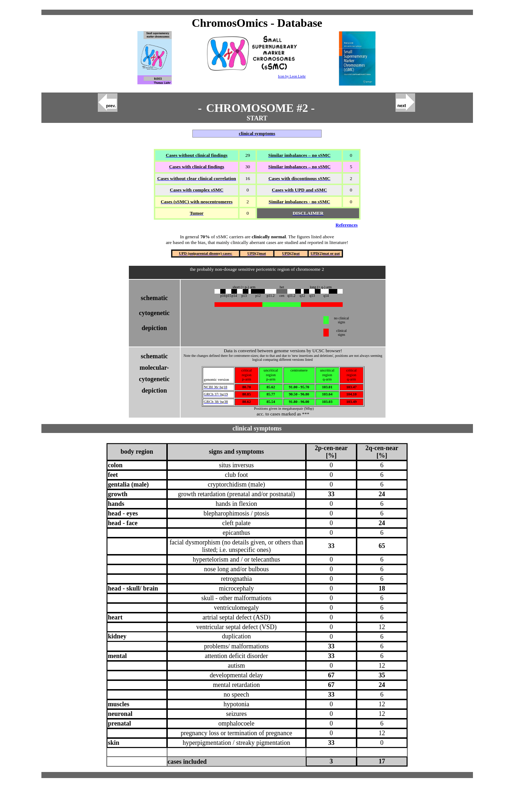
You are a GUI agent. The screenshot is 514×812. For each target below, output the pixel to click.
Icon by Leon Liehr (292, 76)
